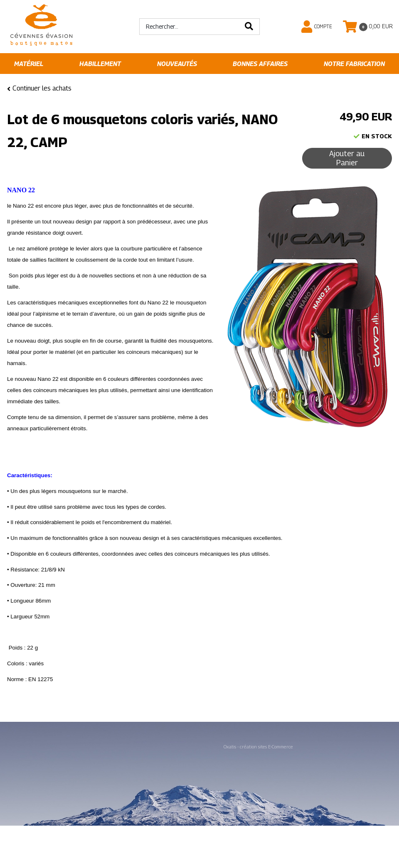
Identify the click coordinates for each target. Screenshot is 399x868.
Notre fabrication (354, 64)
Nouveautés (177, 64)
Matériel (29, 64)
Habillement (100, 64)
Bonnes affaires (260, 64)
